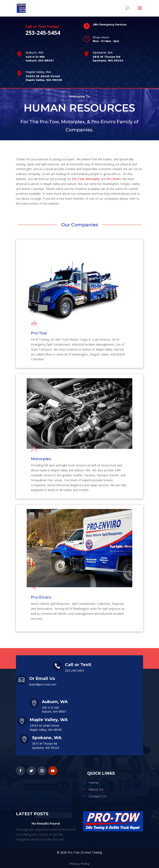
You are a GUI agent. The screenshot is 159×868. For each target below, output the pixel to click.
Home (94, 783)
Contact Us (97, 796)
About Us (96, 789)
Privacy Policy (79, 864)
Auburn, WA (35, 53)
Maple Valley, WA (38, 72)
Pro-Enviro (114, 179)
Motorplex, (93, 179)
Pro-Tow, (78, 179)
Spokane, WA (103, 53)
